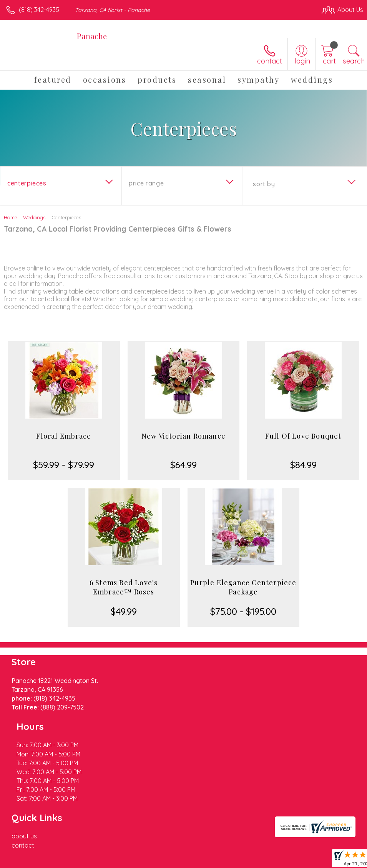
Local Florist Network (287, 860)
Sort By (264, 184)
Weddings (34, 217)
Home (11, 217)
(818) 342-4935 (39, 10)
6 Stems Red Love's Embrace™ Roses (124, 587)
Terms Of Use (187, 860)
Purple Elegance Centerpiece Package (243, 587)
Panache (92, 36)
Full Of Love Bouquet (303, 436)
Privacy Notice (232, 860)
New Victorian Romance (183, 436)
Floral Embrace (64, 436)
